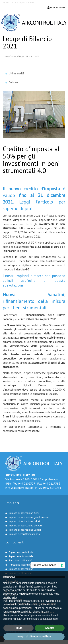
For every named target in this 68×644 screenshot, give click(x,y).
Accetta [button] (50, 628)
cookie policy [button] (10, 597)
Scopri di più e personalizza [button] (34, 637)
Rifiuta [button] (18, 628)
